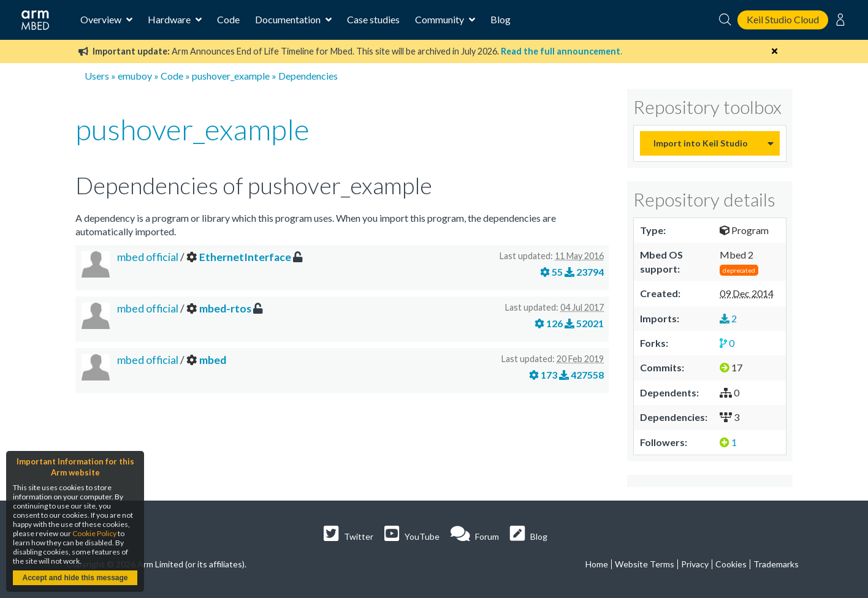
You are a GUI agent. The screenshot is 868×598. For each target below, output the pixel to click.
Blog (501, 19)
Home (597, 564)
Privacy (695, 564)
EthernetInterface (245, 257)
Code (228, 19)
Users (97, 76)
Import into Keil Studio (701, 143)
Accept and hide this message (75, 578)
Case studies (373, 19)
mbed (213, 360)
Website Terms (645, 564)
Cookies (731, 564)
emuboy (135, 76)
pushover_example (231, 76)
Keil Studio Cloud (783, 19)
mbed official (149, 257)
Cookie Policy (94, 533)
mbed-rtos (225, 308)
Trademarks (776, 564)
